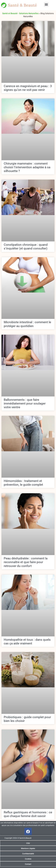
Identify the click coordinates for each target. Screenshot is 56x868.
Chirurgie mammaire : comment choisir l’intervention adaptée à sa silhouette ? (27, 167)
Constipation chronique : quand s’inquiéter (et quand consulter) (26, 247)
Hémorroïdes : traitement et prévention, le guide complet (23, 483)
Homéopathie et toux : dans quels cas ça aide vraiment (27, 642)
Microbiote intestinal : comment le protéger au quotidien (27, 324)
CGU (28, 843)
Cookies (28, 859)
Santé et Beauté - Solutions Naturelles (20, 13)
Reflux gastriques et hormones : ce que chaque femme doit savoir (28, 814)
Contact (28, 864)
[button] (46, 5)
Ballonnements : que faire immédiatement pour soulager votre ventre (25, 403)
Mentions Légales (28, 848)
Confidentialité (28, 854)
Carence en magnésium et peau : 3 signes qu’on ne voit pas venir (28, 88)
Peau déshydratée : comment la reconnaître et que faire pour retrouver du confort (26, 562)
